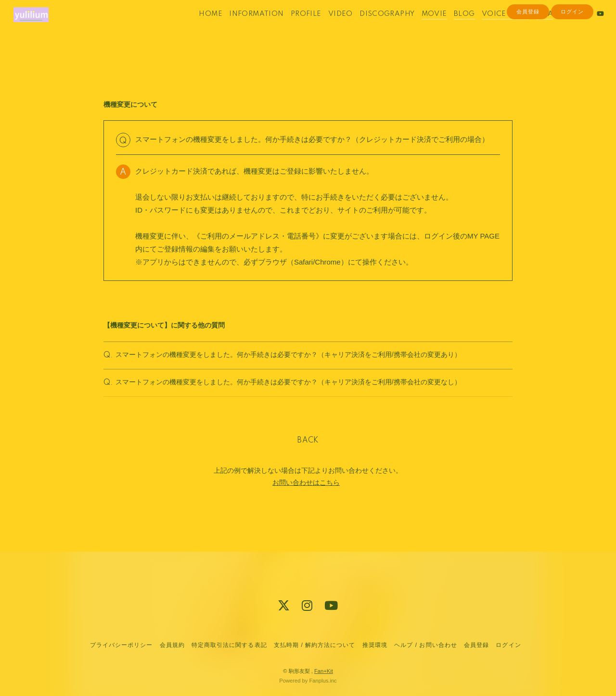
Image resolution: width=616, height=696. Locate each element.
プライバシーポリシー (121, 645)
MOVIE (422, 28)
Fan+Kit (324, 671)
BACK (308, 456)
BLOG (452, 28)
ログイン (572, 44)
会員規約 (172, 645)
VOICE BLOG (493, 28)
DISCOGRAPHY (375, 28)
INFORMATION (244, 28)
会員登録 (528, 44)
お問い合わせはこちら (306, 497)
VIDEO (328, 28)
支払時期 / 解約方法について (315, 645)
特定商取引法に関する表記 (229, 645)
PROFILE (294, 28)
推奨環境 (375, 645)
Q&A (532, 28)
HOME (199, 28)
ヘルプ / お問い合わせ (425, 645)
